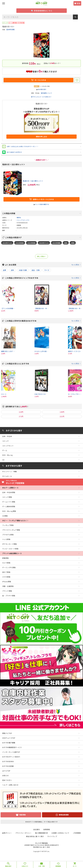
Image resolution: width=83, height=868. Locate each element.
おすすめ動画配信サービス (12, 747)
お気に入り (25, 866)
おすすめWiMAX (8, 761)
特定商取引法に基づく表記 (41, 847)
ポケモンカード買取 (10, 544)
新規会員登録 (64, 815)
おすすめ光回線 (8, 766)
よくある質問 (43, 265)
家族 (66, 243)
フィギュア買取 (8, 525)
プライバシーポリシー (23, 833)
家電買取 (5, 558)
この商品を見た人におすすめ (43, 364)
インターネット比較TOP (11, 752)
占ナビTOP (6, 771)
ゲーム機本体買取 (9, 506)
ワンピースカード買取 (10, 549)
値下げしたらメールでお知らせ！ (41, 97)
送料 (12, 270)
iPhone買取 (7, 582)
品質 (5, 270)
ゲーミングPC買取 (9, 567)
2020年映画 (20, 243)
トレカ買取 (6, 539)
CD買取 (5, 516)
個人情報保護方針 (41, 833)
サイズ (47, 270)
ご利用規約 (77, 833)
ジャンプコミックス (23, 220)
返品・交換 (36, 270)
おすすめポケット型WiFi (11, 757)
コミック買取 (7, 497)
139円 (62, 412)
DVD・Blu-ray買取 (9, 511)
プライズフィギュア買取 (11, 530)
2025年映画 (56, 243)
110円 (21, 412)
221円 (62, 416)
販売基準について (46, 93)
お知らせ (5, 775)
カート (75, 866)
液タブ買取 (6, 572)
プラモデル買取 (8, 535)
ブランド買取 (7, 591)
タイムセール (7, 476)
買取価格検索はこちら (42, 11)
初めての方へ (7, 780)
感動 (73, 243)
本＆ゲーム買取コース (10, 488)
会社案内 (37, 829)
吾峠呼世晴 (10, 29)
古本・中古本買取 (9, 492)
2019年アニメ (7, 243)
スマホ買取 (6, 577)
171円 (21, 416)
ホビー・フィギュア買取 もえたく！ (15, 521)
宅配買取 (23, 815)
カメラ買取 (6, 563)
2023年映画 (31, 243)
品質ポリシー (7, 833)
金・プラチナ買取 (9, 596)
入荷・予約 (41, 866)
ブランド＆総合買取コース (12, 553)
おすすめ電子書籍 (9, 743)
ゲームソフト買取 (9, 502)
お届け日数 (23, 270)
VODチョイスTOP (9, 738)
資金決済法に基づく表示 (35, 836)
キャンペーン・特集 (10, 471)
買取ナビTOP (7, 733)
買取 (78, 3)
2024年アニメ (44, 243)
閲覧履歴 (58, 866)
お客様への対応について (60, 833)
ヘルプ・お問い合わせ (10, 785)
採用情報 (47, 829)
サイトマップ (52, 836)
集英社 (19, 217)
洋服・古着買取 (8, 586)
